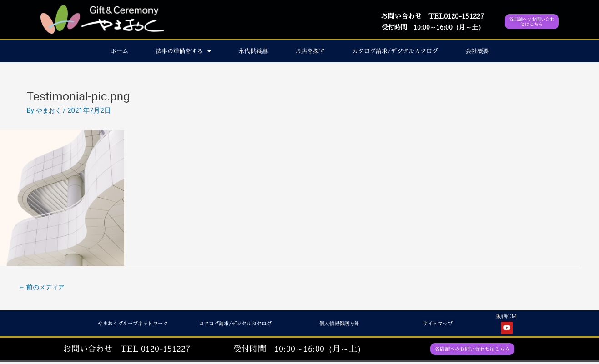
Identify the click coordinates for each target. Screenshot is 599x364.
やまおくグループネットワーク (126, 325)
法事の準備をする (183, 51)
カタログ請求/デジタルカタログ (395, 51)
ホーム (119, 51)
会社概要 (477, 51)
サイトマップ (435, 325)
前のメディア (43, 288)
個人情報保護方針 (336, 325)
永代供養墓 (253, 51)
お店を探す (310, 51)
